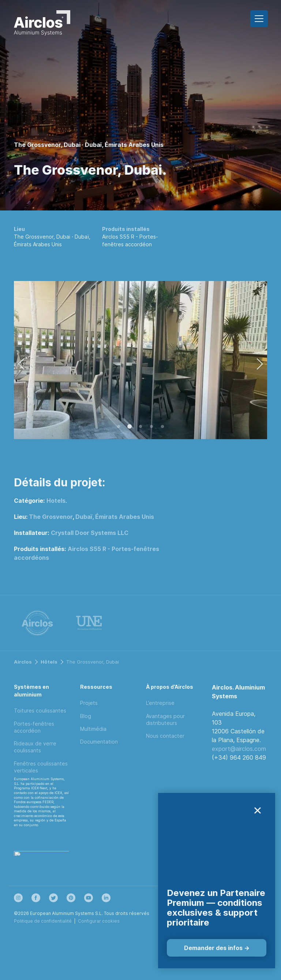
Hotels (56, 501)
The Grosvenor (51, 517)
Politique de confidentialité (43, 921)
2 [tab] (130, 427)
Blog (86, 716)
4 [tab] (151, 427)
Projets (89, 703)
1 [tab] (119, 427)
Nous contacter (165, 736)
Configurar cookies (99, 921)
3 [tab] (140, 427)
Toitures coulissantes (40, 711)
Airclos (23, 662)
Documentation (99, 742)
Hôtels (49, 662)
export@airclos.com (239, 749)
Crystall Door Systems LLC (90, 533)
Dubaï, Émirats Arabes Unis (115, 517)
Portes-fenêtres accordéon (34, 727)
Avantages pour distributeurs (165, 719)
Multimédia (93, 729)
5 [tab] (162, 427)
